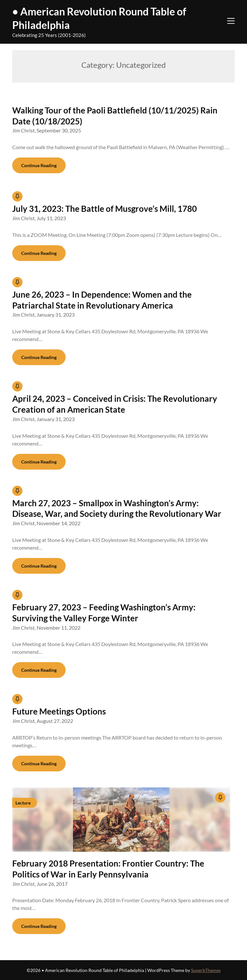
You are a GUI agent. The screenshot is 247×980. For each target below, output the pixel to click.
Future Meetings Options (59, 711)
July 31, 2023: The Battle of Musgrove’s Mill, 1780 (105, 209)
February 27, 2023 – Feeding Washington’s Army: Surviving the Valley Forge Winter (104, 613)
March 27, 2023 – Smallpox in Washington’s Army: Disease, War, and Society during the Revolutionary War (117, 508)
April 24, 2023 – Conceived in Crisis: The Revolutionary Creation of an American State (115, 404)
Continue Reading (39, 165)
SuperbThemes (206, 970)
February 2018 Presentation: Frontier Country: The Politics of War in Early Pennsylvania (108, 869)
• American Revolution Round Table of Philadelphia (99, 18)
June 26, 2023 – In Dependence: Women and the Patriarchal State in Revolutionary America (102, 300)
